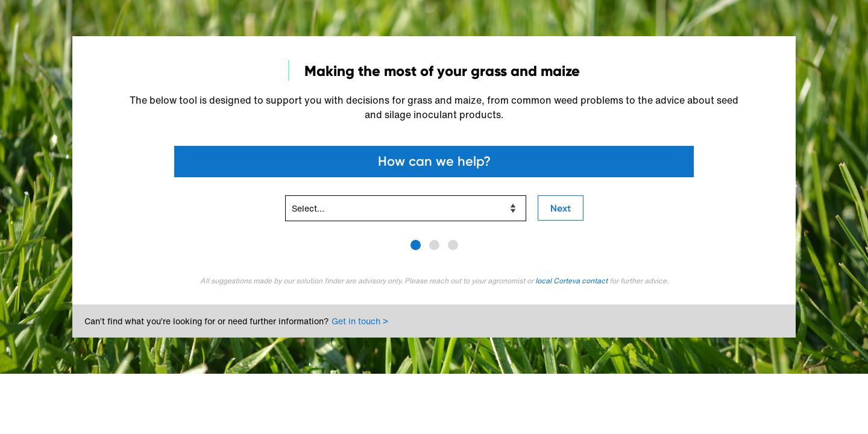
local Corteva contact (572, 281)
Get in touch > (360, 321)
